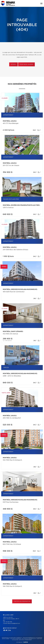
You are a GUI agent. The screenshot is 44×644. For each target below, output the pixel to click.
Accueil (13, 64)
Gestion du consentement (25, 640)
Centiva (25, 642)
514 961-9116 (9, 622)
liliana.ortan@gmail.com (14, 623)
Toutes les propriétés (22, 601)
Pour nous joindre (26, 64)
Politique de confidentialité (29, 639)
